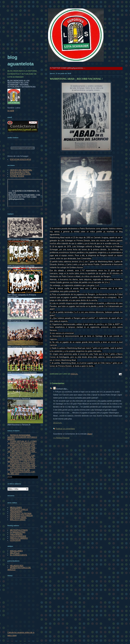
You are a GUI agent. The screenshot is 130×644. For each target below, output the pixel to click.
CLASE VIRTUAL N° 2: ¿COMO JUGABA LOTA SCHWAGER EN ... (22, 442)
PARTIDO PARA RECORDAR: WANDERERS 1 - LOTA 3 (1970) (21, 461)
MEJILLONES (16, 507)
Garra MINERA (16, 534)
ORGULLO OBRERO (19, 538)
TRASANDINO (16, 511)
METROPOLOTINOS (19, 530)
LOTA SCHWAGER (18, 536)
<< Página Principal (61, 438)
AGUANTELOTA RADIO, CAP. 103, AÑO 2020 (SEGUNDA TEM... (22, 446)
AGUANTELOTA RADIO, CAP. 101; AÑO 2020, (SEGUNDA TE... (21, 456)
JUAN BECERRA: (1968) (20, 453)
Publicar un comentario (65, 429)
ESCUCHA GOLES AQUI (20, 159)
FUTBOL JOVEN (17, 176)
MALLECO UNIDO (18, 520)
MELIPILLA (15, 553)
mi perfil (11, 111)
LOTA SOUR (15, 540)
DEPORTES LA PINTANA (21, 513)
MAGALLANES (16, 551)
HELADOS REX (17, 566)
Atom (90, 434)
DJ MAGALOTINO (18, 532)
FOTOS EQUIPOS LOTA (20, 174)
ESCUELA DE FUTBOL (20, 172)
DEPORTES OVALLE (19, 509)
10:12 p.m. (58, 423)
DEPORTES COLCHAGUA (21, 515)
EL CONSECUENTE (19, 555)
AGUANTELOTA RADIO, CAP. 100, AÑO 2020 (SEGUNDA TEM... (22, 465)
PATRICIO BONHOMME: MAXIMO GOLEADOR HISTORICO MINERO (22, 437)
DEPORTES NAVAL (18, 517)
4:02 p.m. (74, 374)
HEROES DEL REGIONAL (21, 170)
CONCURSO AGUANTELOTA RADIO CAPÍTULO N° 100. (21, 469)
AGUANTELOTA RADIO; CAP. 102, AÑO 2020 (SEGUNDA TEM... (22, 450)
